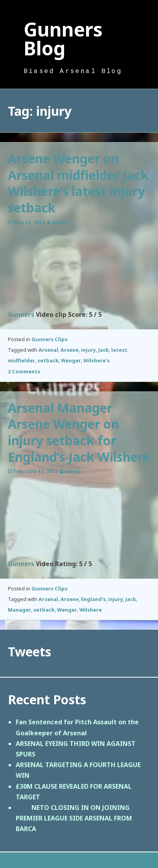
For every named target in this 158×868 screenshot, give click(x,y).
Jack (104, 350)
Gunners (21, 314)
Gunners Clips (50, 339)
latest (119, 350)
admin (60, 222)
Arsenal (48, 350)
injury (88, 350)
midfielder (21, 360)
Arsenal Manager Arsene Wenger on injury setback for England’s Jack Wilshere (79, 432)
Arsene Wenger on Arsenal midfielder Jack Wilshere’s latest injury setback (78, 183)
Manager (19, 610)
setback (48, 360)
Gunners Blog (63, 39)
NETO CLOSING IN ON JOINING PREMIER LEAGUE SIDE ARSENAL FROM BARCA (74, 818)
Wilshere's (96, 360)
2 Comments (24, 371)
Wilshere (91, 610)
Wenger (71, 360)
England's (93, 599)
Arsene (70, 350)
